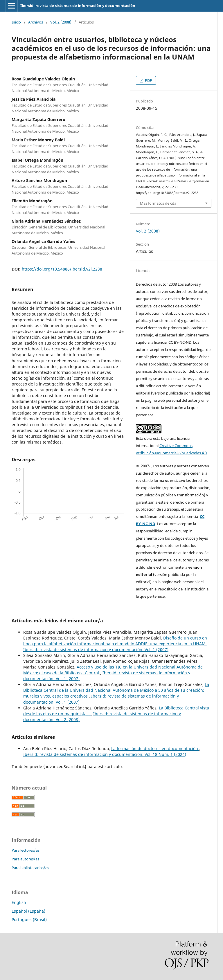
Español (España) (28, 911)
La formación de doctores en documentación (155, 748)
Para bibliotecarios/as (30, 868)
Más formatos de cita (158, 203)
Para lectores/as (26, 850)
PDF (148, 80)
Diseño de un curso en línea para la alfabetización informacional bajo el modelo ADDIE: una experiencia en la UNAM (115, 641)
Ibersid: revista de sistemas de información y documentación (78, 6)
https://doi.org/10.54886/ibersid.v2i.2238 (62, 269)
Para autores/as (25, 859)
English (19, 902)
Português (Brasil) (29, 919)
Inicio (16, 22)
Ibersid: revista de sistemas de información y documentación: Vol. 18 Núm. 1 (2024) (105, 754)
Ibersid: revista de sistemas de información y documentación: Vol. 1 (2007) (96, 650)
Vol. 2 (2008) (61, 22)
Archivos (36, 22)
